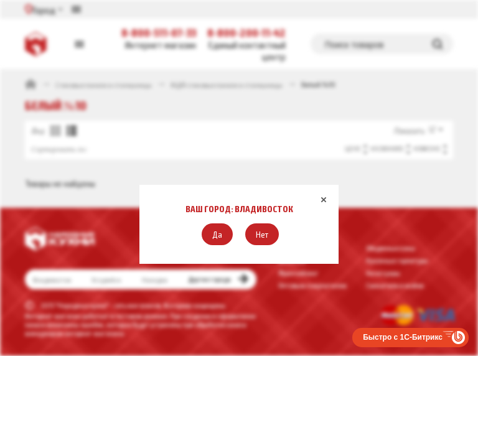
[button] (217, 234)
